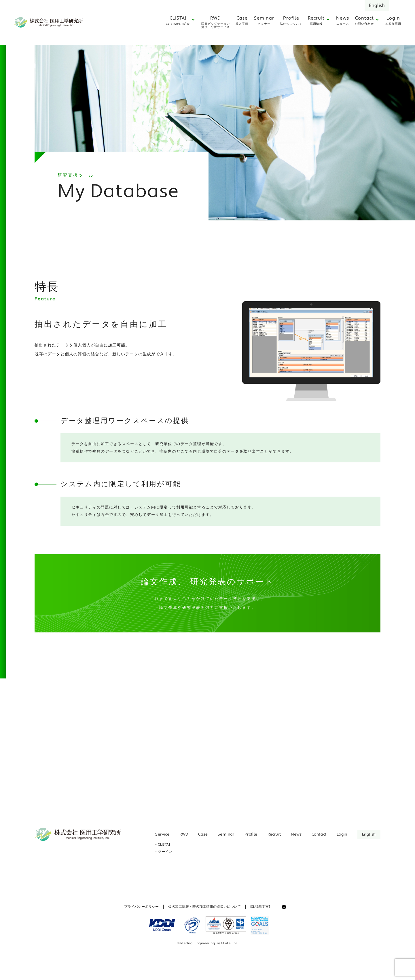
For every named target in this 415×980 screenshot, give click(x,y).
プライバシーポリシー (141, 907)
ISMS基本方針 (261, 907)
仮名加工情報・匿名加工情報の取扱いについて (204, 907)
